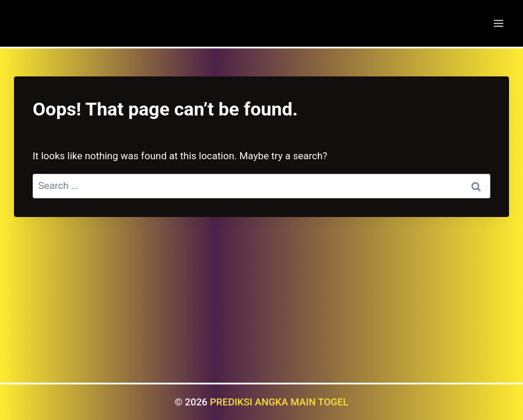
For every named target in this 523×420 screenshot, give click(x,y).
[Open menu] (498, 23)
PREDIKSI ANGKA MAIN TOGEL (279, 402)
